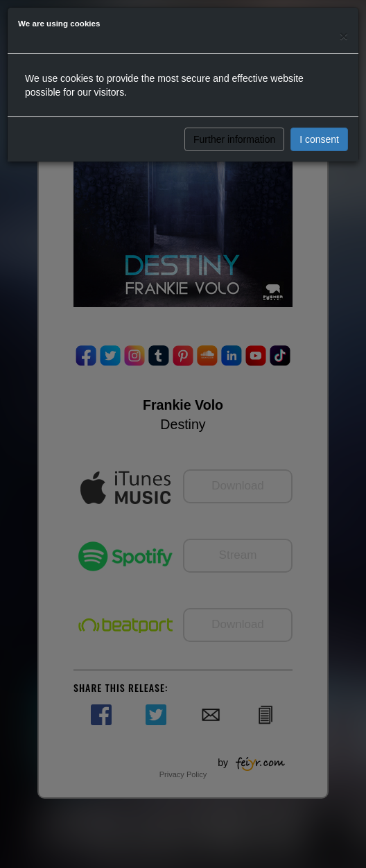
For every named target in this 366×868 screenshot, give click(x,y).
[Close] (344, 36)
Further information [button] (234, 139)
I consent (319, 139)
